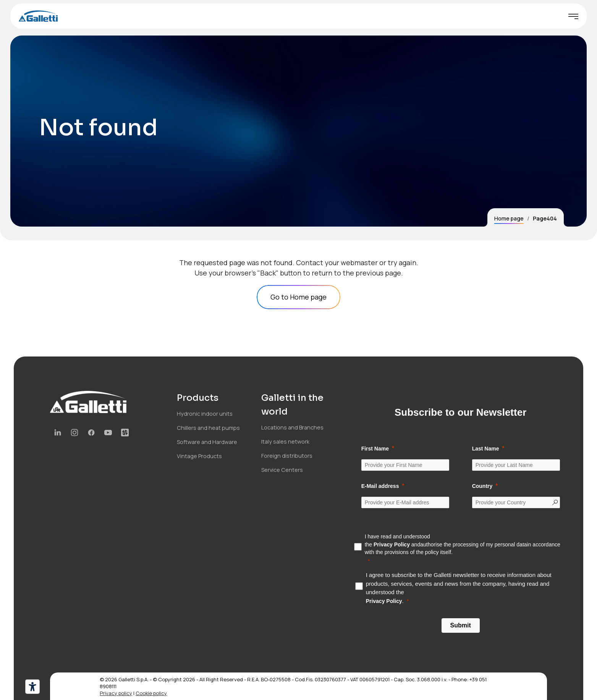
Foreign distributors (287, 456)
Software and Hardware (207, 442)
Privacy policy (116, 693)
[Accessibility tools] (32, 687)
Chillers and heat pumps (208, 428)
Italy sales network (285, 442)
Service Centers (282, 470)
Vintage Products (199, 456)
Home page (509, 218)
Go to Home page (298, 297)
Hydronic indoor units (205, 414)
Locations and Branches (292, 427)
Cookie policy (151, 693)
